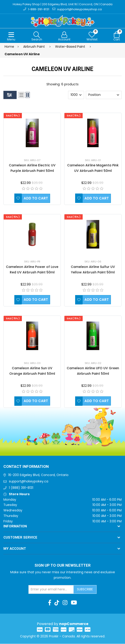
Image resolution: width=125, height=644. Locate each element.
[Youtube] (74, 603)
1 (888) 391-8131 (21, 488)
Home (9, 47)
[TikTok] (57, 603)
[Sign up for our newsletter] (51, 590)
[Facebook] (50, 603)
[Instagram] (65, 603)
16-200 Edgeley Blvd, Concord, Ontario (38, 475)
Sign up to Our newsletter (63, 566)
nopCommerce (74, 624)
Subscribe (85, 589)
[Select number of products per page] (76, 95)
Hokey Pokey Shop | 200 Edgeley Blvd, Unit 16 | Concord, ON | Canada (62, 4)
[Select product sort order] (104, 95)
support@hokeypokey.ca (29, 482)
